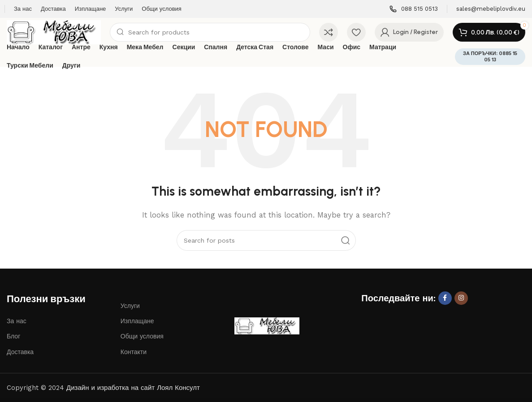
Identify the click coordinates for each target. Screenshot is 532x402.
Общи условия (142, 336)
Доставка (20, 352)
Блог (13, 336)
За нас (17, 321)
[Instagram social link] (461, 298)
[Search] (210, 32)
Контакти (134, 352)
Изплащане (137, 321)
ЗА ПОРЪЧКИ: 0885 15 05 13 (490, 56)
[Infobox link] (414, 9)
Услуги (130, 306)
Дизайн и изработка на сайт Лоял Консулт (133, 388)
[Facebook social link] (445, 298)
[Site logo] (54, 32)
